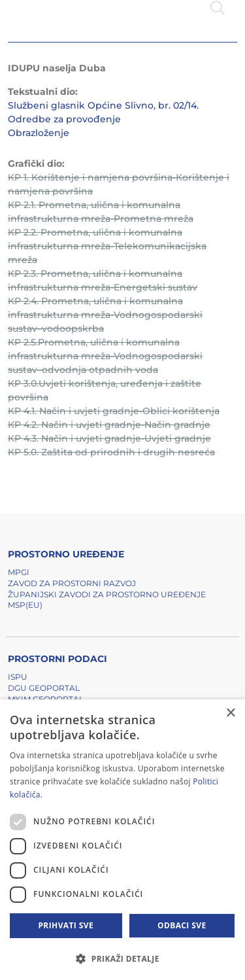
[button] (122, 958)
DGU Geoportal (44, 688)
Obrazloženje (39, 133)
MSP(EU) (25, 605)
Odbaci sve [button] (182, 925)
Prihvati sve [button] (66, 925)
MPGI (19, 572)
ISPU (18, 677)
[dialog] (122, 840)
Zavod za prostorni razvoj (72, 583)
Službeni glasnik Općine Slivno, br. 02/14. (103, 105)
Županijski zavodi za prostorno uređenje (107, 594)
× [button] (230, 713)
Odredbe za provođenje (64, 119)
